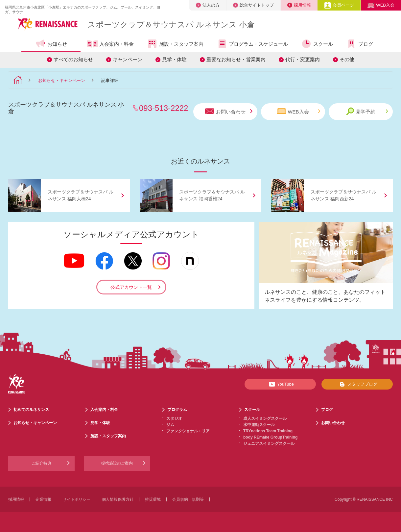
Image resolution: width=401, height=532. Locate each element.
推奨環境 (153, 499)
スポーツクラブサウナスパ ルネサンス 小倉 (171, 25)
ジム (170, 425)
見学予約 (367, 111)
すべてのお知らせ (73, 59)
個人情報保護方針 (118, 499)
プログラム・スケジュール (252, 44)
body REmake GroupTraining (270, 437)
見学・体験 (174, 59)
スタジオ (174, 418)
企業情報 (43, 499)
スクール (317, 44)
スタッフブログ (357, 384)
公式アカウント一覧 (131, 287)
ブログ (360, 44)
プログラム (177, 410)
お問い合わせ (229, 111)
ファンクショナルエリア (188, 431)
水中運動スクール (259, 425)
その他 (347, 59)
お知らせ (51, 44)
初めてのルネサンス (31, 410)
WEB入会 (381, 5)
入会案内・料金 (110, 44)
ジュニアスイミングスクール (269, 443)
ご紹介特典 (41, 463)
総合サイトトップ (253, 5)
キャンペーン (128, 59)
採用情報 (299, 5)
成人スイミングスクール (265, 418)
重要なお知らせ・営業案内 (236, 59)
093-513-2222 (164, 108)
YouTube (280, 384)
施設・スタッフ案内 (175, 44)
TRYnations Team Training (268, 431)
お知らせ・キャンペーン (62, 80)
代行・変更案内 (303, 59)
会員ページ (339, 5)
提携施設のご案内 (117, 463)
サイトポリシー (77, 499)
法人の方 (208, 5)
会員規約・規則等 (188, 499)
